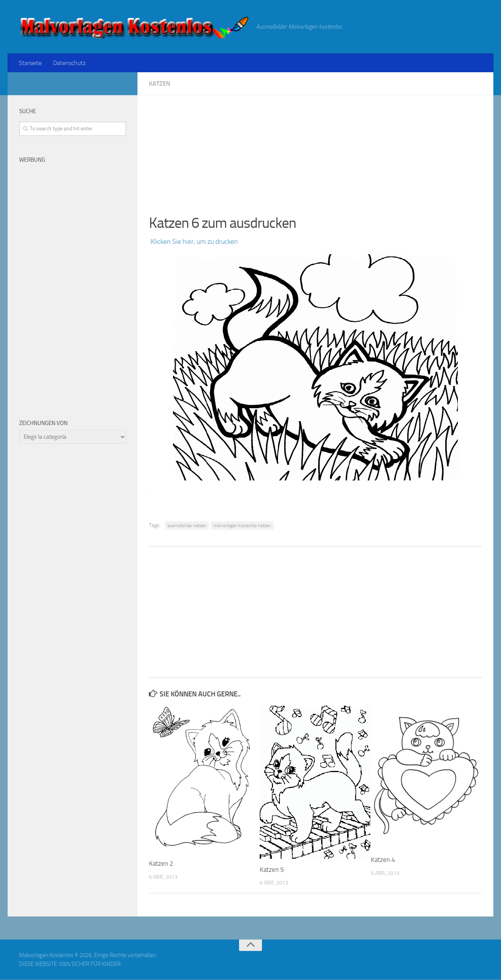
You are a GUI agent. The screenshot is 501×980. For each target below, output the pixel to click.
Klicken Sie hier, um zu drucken (193, 242)
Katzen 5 (272, 870)
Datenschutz (69, 63)
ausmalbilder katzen (187, 526)
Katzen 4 (383, 860)
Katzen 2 (161, 864)
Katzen (160, 84)
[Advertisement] (315, 149)
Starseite (30, 63)
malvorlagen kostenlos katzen (242, 526)
